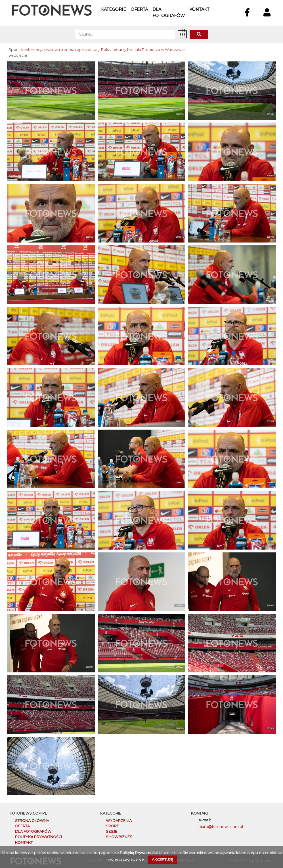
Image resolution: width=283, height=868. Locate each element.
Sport (112, 826)
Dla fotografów (169, 13)
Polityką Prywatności (139, 853)
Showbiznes (119, 837)
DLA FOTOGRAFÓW (33, 831)
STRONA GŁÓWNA (32, 821)
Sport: (14, 50)
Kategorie (114, 9)
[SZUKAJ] (125, 34)
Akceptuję (163, 860)
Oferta (139, 9)
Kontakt (199, 9)
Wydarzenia (119, 821)
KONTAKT (24, 843)
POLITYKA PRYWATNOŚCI (38, 837)
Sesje (112, 831)
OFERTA (22, 826)
